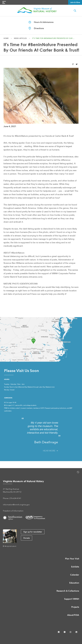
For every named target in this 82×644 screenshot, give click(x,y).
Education (74, 583)
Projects (75, 607)
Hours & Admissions (41, 22)
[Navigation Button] (4, 2)
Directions (36, 28)
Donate (27, 538)
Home (6, 38)
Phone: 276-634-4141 (12, 498)
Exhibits (75, 567)
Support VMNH (72, 599)
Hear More (50, 451)
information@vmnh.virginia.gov (16, 505)
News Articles (20, 38)
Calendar (75, 575)
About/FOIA (73, 615)
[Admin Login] (76, 472)
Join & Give (75, 2)
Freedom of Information (13, 511)
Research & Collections (68, 591)
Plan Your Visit (72, 559)
